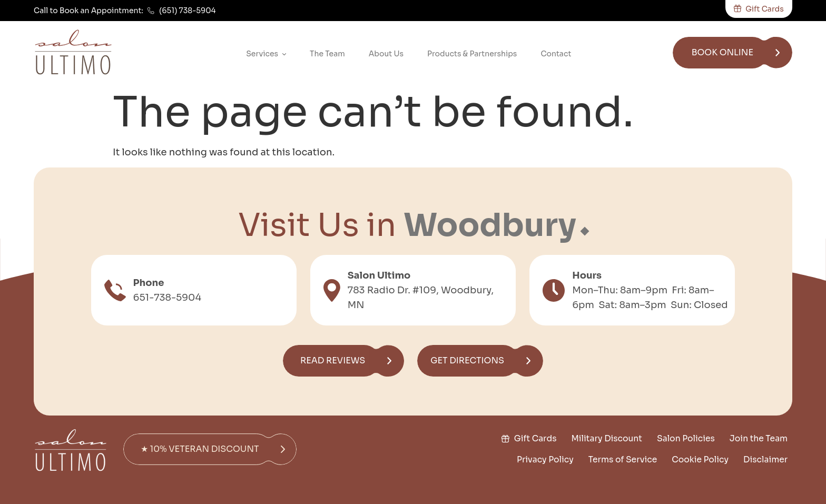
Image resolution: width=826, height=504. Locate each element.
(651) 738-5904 (188, 11)
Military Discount (607, 439)
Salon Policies (686, 439)
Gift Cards (535, 439)
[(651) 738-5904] (151, 11)
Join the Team (759, 439)
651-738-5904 (168, 298)
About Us (386, 54)
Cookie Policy (700, 460)
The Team (327, 54)
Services (266, 55)
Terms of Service (622, 460)
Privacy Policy (545, 460)
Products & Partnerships (472, 54)
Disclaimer (765, 460)
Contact (556, 54)
